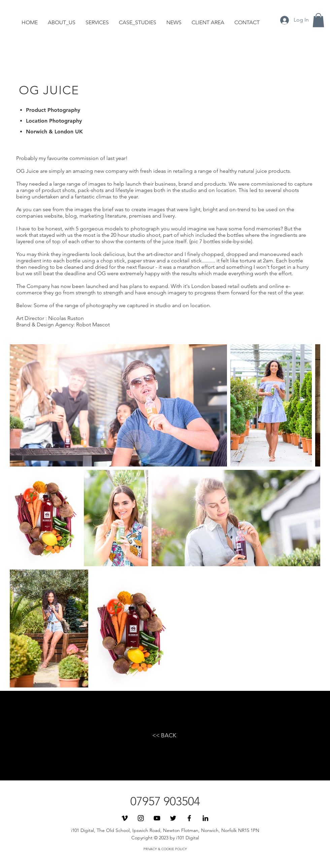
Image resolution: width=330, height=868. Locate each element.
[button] (318, 20)
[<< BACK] (164, 736)
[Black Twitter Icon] (173, 818)
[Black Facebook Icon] (189, 818)
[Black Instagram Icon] (141, 818)
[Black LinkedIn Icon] (205, 818)
